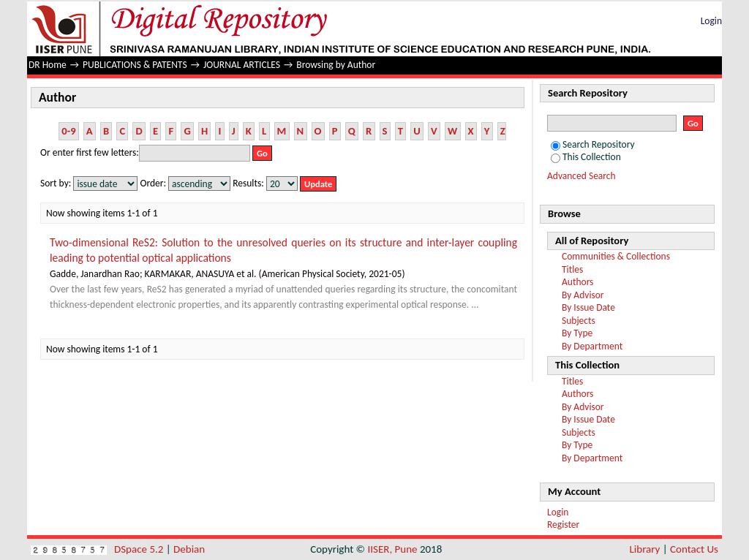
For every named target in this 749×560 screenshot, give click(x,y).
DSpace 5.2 (140, 549)
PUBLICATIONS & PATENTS (135, 65)
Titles (572, 269)
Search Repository (593, 144)
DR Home (48, 65)
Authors (577, 282)
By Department (592, 346)
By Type (577, 333)
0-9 (68, 131)
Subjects (579, 321)
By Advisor (583, 295)
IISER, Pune (392, 549)
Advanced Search (581, 176)
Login (711, 21)
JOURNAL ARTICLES (242, 65)
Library (645, 549)
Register (563, 525)
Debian (189, 549)
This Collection (586, 157)
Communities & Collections (616, 256)
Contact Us (694, 549)
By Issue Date (588, 307)
